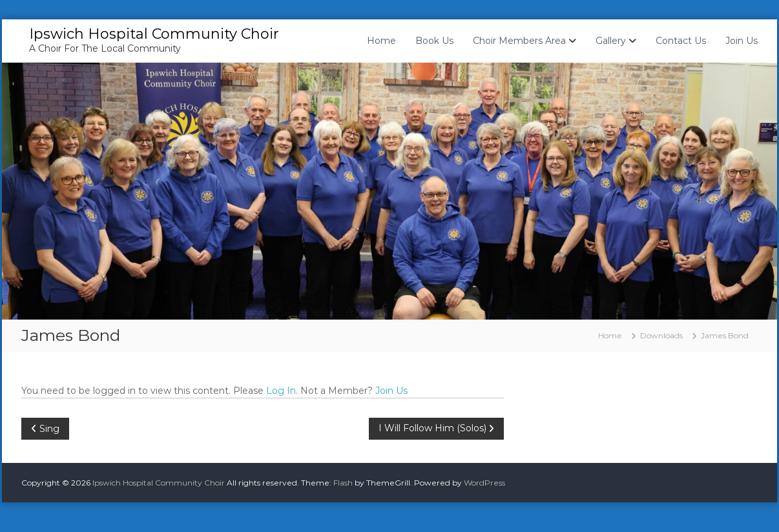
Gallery (611, 41)
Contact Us (681, 41)
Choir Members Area (519, 41)
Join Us (742, 41)
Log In (281, 391)
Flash (343, 483)
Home (381, 41)
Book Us (434, 41)
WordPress (484, 483)
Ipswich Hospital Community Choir (154, 34)
